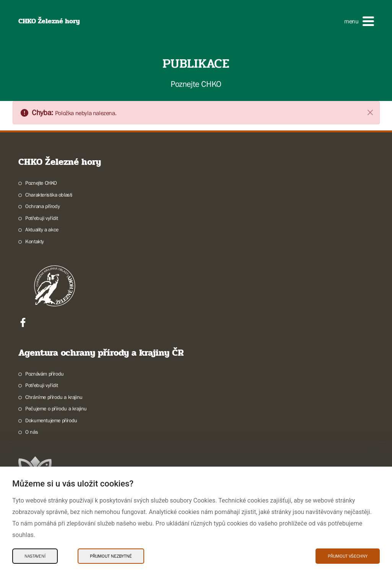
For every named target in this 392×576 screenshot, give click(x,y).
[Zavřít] (370, 112)
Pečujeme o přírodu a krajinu (56, 408)
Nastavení (35, 556)
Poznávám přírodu (45, 374)
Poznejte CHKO (41, 183)
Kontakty (35, 241)
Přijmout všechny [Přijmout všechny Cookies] (348, 556)
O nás (32, 432)
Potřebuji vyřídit (41, 218)
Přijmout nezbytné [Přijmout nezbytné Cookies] (111, 556)
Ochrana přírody (42, 206)
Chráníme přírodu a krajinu (54, 397)
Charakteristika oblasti (49, 195)
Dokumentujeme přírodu (51, 420)
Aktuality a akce (42, 229)
